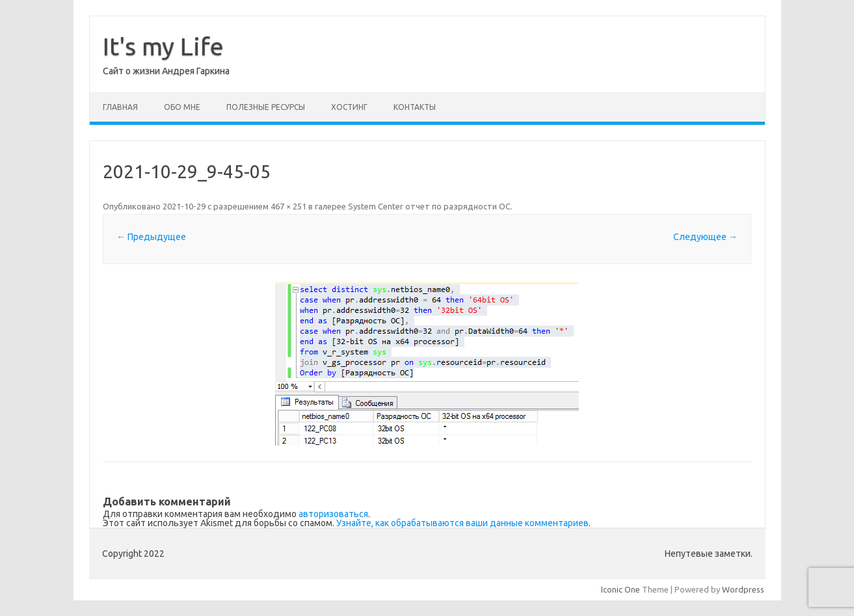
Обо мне (182, 107)
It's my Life (163, 46)
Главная (120, 107)
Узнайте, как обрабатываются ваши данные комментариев (462, 523)
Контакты (415, 107)
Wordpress (743, 589)
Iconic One (620, 589)
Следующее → (705, 237)
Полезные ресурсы (266, 107)
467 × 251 (288, 206)
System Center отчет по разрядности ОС (429, 206)
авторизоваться (333, 514)
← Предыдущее (151, 237)
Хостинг (349, 107)
